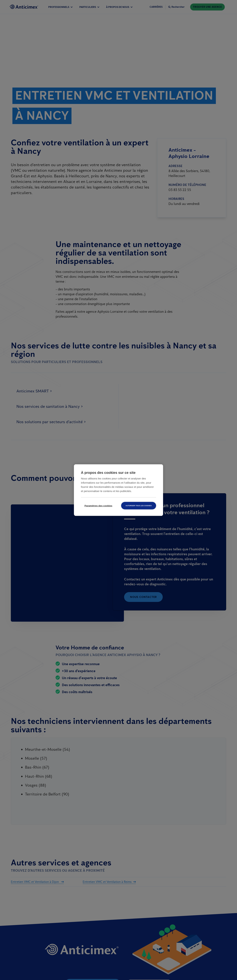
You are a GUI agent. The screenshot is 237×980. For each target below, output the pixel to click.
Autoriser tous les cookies (139, 505)
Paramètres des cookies (98, 506)
